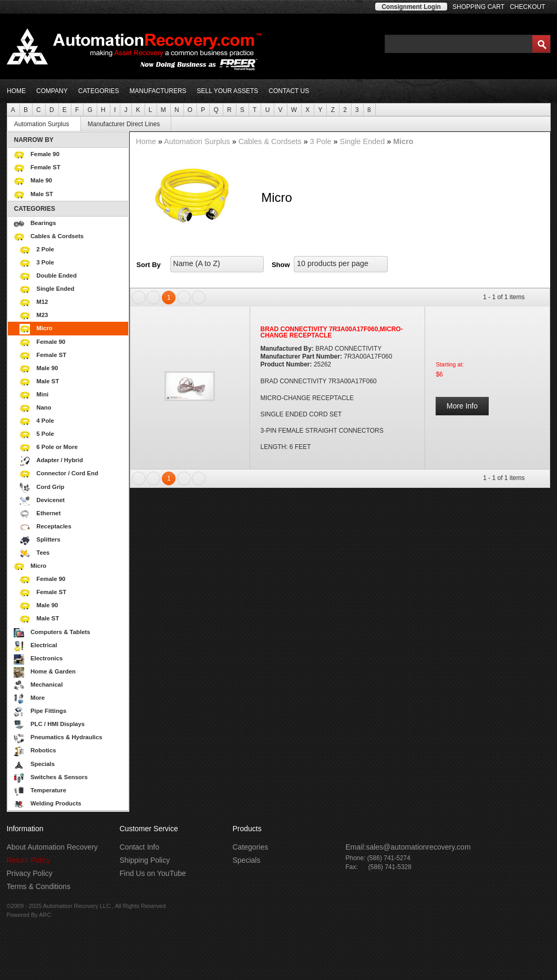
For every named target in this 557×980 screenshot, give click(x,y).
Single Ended (73, 290)
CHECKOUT (527, 7)
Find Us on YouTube (153, 873)
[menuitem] (14, 110)
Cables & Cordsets (70, 237)
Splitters (40, 540)
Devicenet (42, 501)
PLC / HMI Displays (70, 725)
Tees (34, 554)
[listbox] (217, 264)
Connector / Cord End (59, 474)
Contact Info (140, 847)
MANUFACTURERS (158, 91)
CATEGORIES (99, 91)
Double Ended (73, 277)
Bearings (70, 224)
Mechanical (70, 686)
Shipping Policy (145, 860)
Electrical (70, 646)
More (70, 699)
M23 (73, 316)
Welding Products (70, 804)
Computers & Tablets (70, 633)
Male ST (33, 195)
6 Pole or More (73, 448)
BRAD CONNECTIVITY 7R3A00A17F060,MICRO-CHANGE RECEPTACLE (332, 332)
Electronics (70, 659)
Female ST (37, 168)
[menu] (68, 472)
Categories (251, 847)
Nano (73, 409)
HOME (16, 91)
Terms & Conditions (39, 886)
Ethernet (40, 514)
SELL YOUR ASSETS (228, 91)
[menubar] (279, 110)
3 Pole (73, 263)
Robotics (70, 751)
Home (147, 141)
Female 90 (37, 155)
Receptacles (45, 527)
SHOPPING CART (478, 7)
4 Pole (73, 422)
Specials (34, 765)
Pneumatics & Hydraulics (70, 738)
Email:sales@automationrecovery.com (408, 847)
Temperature (70, 791)
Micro (73, 329)
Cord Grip (42, 488)
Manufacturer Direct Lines (128, 124)
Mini (73, 395)
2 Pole (73, 250)
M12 (73, 303)
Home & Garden (70, 672)
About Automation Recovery (53, 847)
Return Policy (29, 860)
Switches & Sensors (70, 778)
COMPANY (52, 91)
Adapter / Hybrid (51, 461)
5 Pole (73, 435)
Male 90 (33, 181)
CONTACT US (289, 91)
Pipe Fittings (70, 712)
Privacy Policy (30, 873)
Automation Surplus (46, 124)
